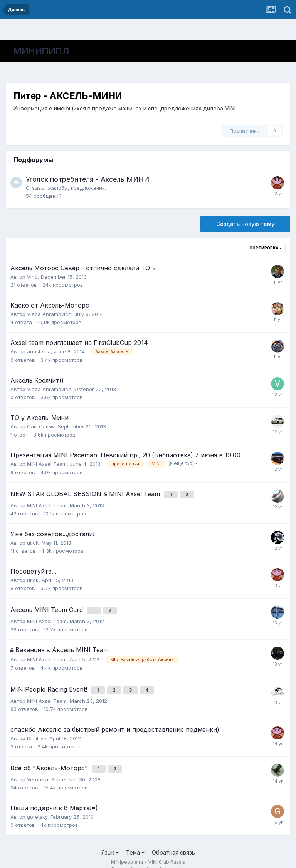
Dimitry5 (37, 729)
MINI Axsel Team (47, 464)
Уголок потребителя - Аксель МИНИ (87, 179)
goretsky (37, 804)
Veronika (38, 767)
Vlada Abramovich (49, 314)
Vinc (32, 277)
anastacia (39, 351)
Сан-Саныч (41, 426)
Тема (135, 840)
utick (33, 540)
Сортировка (266, 248)
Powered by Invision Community (148, 857)
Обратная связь (173, 840)
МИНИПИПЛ (41, 51)
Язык (110, 840)
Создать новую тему (245, 224)
